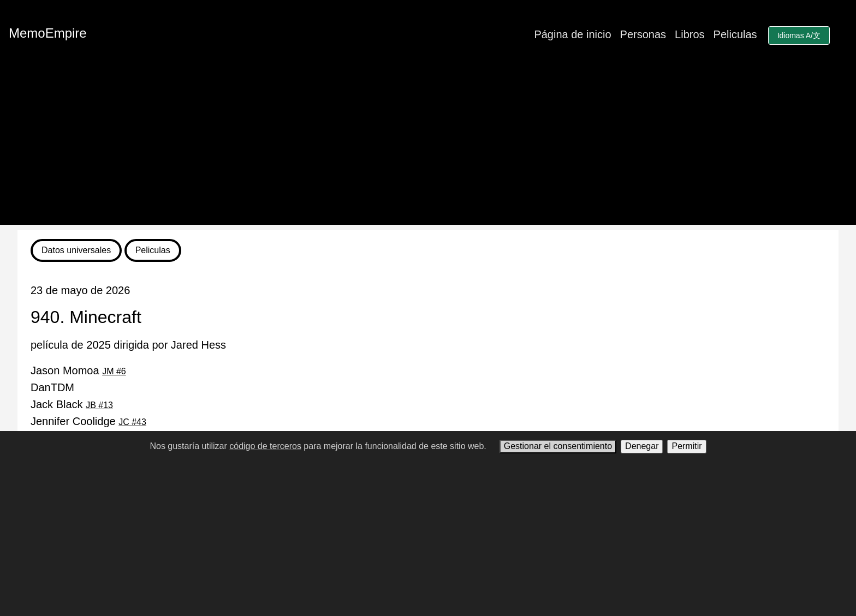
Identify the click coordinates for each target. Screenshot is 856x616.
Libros (689, 34)
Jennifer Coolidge (88, 421)
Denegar (642, 446)
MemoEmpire (48, 33)
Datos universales (76, 250)
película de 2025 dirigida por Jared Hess (128, 345)
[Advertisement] (428, 148)
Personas (643, 34)
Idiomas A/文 (799, 35)
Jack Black (72, 404)
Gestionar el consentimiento (558, 446)
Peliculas (735, 34)
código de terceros (265, 446)
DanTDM (52, 387)
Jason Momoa (78, 370)
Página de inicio (572, 34)
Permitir (686, 446)
